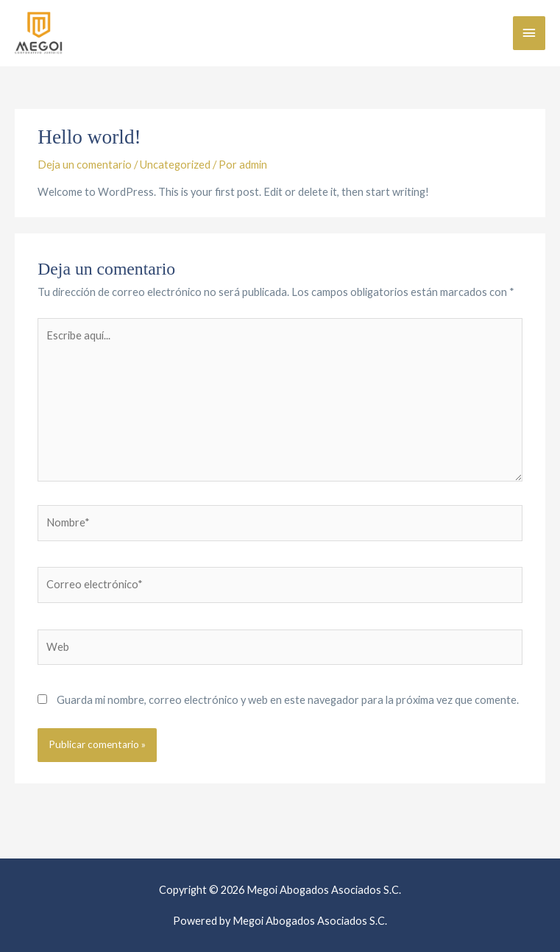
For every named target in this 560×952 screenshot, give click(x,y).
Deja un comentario (85, 165)
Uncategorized (175, 165)
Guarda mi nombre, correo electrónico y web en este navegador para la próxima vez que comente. (288, 700)
